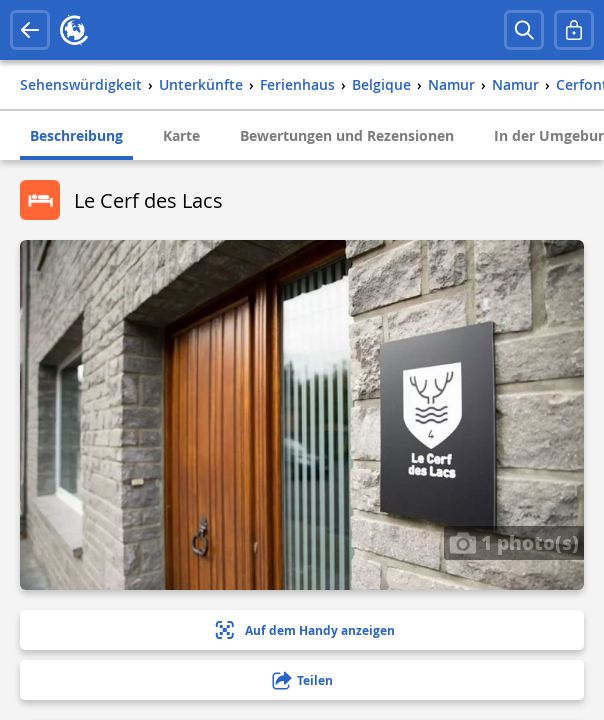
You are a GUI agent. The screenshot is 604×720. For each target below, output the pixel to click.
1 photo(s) (514, 542)
